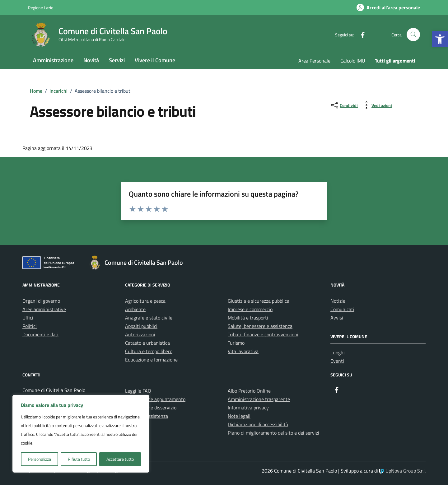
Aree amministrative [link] (44, 309)
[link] (440, 39)
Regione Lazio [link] (41, 8)
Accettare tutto (120, 459)
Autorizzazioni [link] (140, 334)
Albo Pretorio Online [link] (249, 391)
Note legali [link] (239, 416)
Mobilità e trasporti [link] (248, 318)
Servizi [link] (117, 60)
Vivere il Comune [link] (155, 60)
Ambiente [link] (135, 309)
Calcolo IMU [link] (353, 61)
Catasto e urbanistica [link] (147, 343)
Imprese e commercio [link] (250, 309)
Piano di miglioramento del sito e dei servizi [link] (273, 433)
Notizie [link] (338, 301)
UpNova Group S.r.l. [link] (402, 471)
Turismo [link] (236, 343)
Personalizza (40, 459)
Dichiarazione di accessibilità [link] (258, 424)
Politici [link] (30, 326)
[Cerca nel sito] (413, 35)
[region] (81, 434)
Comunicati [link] (342, 309)
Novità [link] (91, 60)
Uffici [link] (28, 318)
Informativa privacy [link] (248, 408)
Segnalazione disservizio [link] (151, 408)
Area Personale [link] (314, 61)
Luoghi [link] (338, 352)
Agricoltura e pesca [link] (145, 301)
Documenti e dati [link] (40, 334)
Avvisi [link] (337, 318)
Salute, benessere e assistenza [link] (260, 326)
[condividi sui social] (344, 105)
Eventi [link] (337, 361)
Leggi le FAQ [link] (138, 391)
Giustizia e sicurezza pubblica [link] (259, 301)
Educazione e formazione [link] (151, 360)
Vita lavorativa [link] (243, 351)
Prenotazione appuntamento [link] (155, 399)
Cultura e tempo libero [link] (149, 351)
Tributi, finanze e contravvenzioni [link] (263, 334)
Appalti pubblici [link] (141, 326)
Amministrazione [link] (53, 60)
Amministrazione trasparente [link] (259, 399)
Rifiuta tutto (79, 459)
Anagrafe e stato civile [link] (149, 318)
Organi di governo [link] (41, 301)
